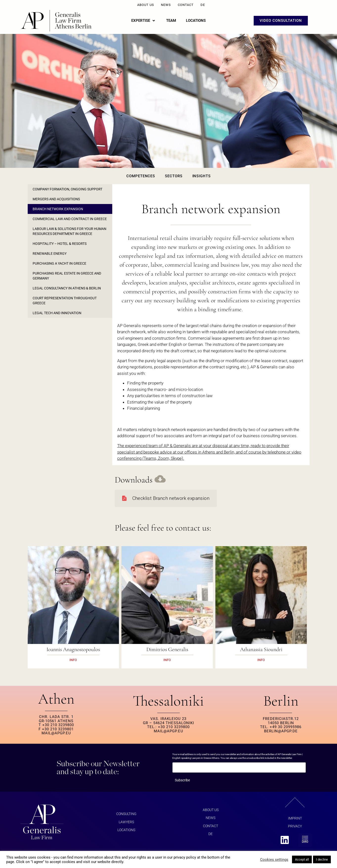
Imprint (295, 818)
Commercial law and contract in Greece (70, 219)
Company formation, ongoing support (67, 189)
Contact (186, 5)
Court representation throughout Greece (65, 301)
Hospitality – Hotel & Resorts (60, 244)
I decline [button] (322, 859)
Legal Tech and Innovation (57, 313)
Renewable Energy (50, 254)
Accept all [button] (302, 859)
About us (146, 5)
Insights (202, 176)
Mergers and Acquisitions (56, 199)
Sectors (174, 176)
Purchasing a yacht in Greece (59, 263)
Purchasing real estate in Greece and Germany (67, 276)
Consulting (126, 814)
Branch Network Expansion (58, 209)
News (166, 5)
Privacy (295, 826)
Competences (141, 176)
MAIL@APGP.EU (56, 733)
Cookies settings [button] (274, 860)
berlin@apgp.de (281, 731)
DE (203, 5)
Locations (126, 830)
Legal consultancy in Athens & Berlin (67, 288)
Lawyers (126, 822)
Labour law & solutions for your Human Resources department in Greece (69, 231)
